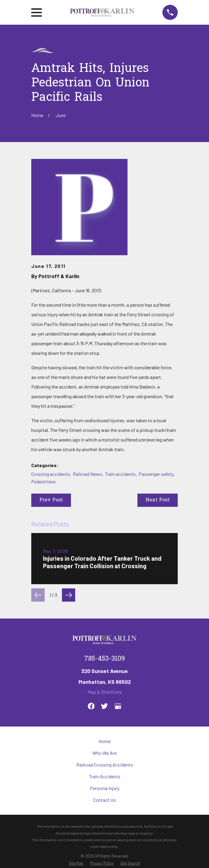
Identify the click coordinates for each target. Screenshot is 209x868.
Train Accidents (105, 776)
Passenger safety (156, 474)
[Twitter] (104, 706)
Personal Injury (105, 788)
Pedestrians (43, 481)
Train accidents (120, 474)
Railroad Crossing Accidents (105, 765)
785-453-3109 (104, 659)
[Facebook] (91, 706)
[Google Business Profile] (118, 706)
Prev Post (51, 500)
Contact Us (104, 800)
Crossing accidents (51, 474)
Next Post (158, 500)
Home (105, 741)
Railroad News (87, 474)
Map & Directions (105, 692)
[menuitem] (76, 863)
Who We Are (104, 753)
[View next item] (69, 595)
